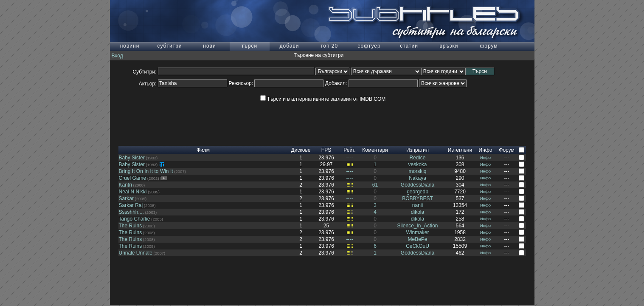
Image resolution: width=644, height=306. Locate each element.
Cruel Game (133, 178)
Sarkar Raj (131, 205)
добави (289, 46)
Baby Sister (132, 158)
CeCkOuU (418, 246)
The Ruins (131, 226)
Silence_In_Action (417, 226)
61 (375, 185)
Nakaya (418, 178)
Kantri (125, 185)
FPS (326, 150)
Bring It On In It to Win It (146, 171)
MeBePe (417, 239)
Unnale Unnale (136, 253)
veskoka (417, 164)
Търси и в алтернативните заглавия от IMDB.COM (323, 99)
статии (409, 46)
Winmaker (417, 232)
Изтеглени (460, 150)
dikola (418, 212)
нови (209, 46)
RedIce (417, 158)
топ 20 (329, 46)
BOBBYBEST (418, 198)
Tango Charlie (135, 219)
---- (350, 158)
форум (489, 46)
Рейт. (349, 150)
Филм (203, 150)
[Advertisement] (322, 127)
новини (130, 46)
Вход (117, 56)
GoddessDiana (418, 185)
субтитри (169, 46)
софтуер (369, 46)
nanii (418, 205)
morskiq (417, 171)
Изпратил (418, 150)
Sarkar (126, 198)
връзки (449, 46)
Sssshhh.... (131, 212)
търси (249, 46)
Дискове (301, 150)
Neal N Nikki (133, 192)
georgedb (418, 192)
